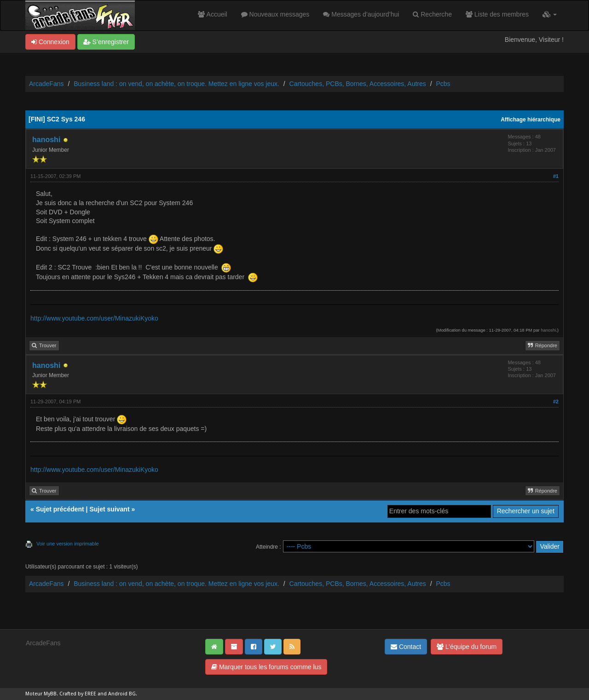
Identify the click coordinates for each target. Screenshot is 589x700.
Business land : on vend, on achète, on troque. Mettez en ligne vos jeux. (176, 84)
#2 (556, 402)
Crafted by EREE (78, 694)
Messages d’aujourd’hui (361, 14)
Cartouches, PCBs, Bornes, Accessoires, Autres (358, 84)
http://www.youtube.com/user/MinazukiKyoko (94, 318)
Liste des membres (497, 14)
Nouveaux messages (275, 14)
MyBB (50, 694)
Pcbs (443, 84)
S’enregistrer (106, 42)
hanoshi (46, 140)
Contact (406, 647)
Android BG (122, 694)
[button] (550, 14)
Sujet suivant (109, 509)
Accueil (212, 14)
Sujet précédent (60, 509)
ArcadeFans (46, 84)
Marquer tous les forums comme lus (266, 667)
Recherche (432, 14)
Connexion (50, 42)
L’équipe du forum (467, 647)
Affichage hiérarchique (531, 120)
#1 (556, 176)
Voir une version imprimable (68, 544)
